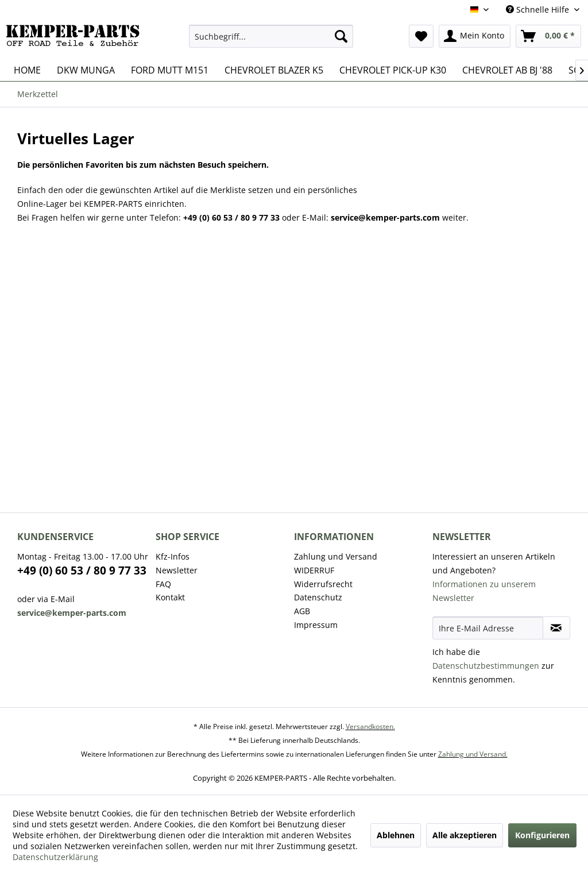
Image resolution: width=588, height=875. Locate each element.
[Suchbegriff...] (271, 36)
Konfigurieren (542, 835)
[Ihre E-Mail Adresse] (488, 628)
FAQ (163, 584)
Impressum (316, 625)
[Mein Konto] (475, 36)
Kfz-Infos (173, 556)
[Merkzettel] (421, 36)
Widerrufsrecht (323, 584)
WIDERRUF (314, 570)
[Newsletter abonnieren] (556, 628)
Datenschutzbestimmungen (486, 666)
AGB (302, 611)
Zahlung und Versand (336, 556)
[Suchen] (341, 36)
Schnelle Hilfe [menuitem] (539, 9)
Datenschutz (318, 597)
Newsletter (177, 570)
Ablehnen (396, 835)
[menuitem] (271, 36)
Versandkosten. (370, 726)
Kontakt (170, 597)
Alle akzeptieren (465, 835)
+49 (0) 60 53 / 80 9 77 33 (82, 571)
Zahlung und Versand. (473, 754)
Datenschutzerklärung (55, 857)
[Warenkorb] (548, 36)
